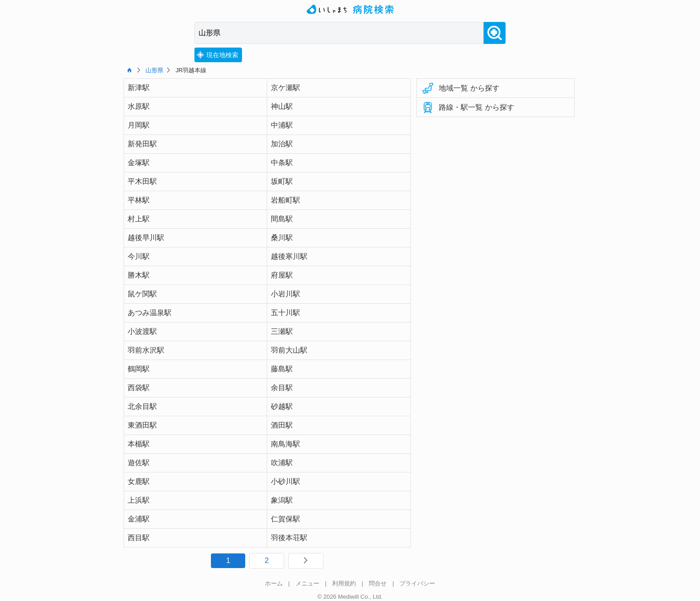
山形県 (154, 70)
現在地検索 (217, 55)
